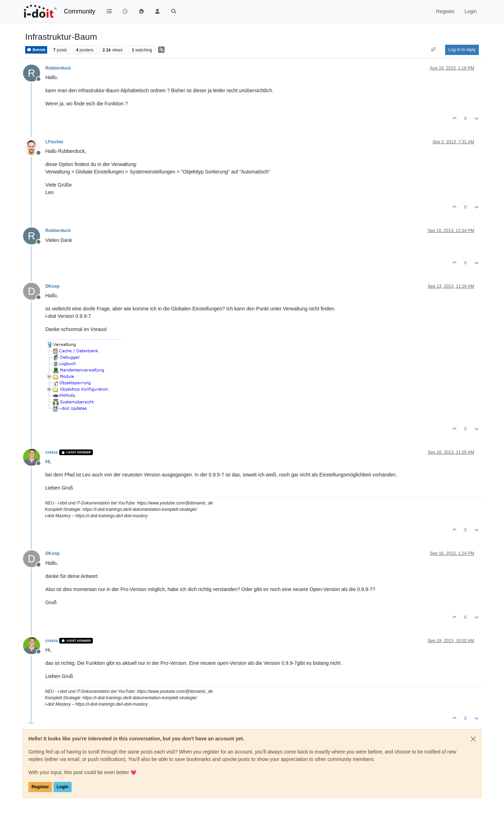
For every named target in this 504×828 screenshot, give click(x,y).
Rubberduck (58, 68)
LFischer (54, 142)
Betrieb (36, 50)
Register (40, 787)
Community (80, 11)
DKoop (52, 286)
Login (63, 787)
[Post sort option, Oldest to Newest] (434, 50)
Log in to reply (462, 50)
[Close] (473, 739)
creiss (52, 452)
